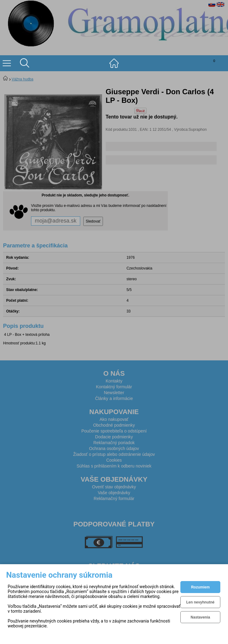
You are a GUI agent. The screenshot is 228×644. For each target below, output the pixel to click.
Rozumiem (200, 587)
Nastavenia (200, 617)
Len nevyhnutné (200, 602)
